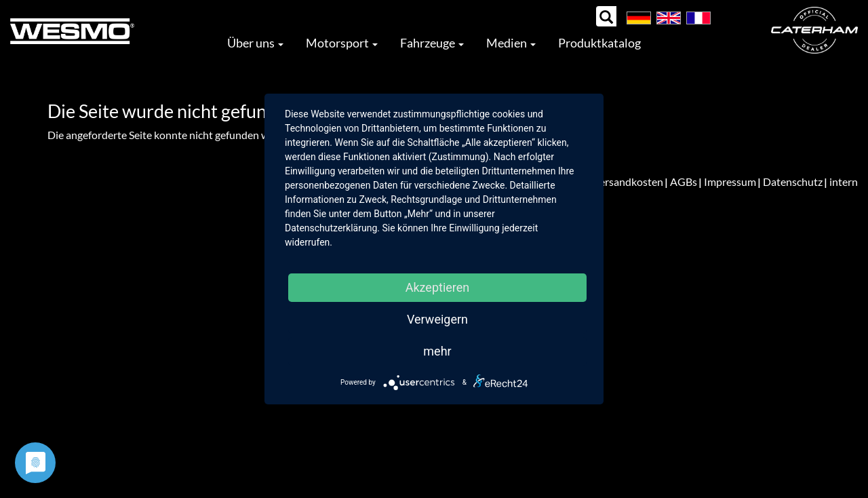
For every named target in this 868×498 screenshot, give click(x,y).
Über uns (255, 43)
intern (844, 181)
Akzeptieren (438, 287)
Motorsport (342, 43)
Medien (511, 43)
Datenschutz (793, 181)
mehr (437, 351)
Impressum (730, 181)
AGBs (684, 181)
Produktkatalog (599, 43)
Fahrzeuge (432, 43)
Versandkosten (628, 181)
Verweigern (437, 319)
